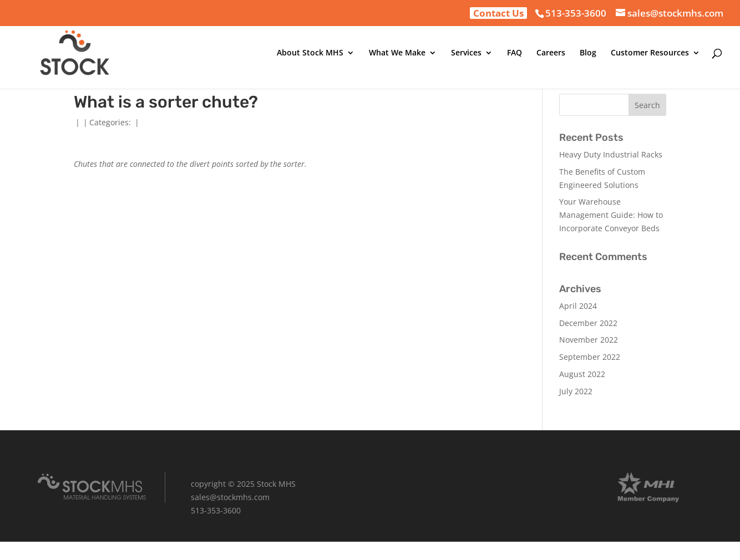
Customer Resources (650, 53)
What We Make (397, 53)
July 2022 (576, 391)
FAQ (515, 53)
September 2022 (590, 357)
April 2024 (578, 306)
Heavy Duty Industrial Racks (611, 154)
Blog (588, 53)
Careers (551, 53)
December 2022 (588, 323)
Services (466, 53)
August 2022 (582, 374)
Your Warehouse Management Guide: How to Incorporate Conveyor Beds (611, 215)
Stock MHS (276, 484)
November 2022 (589, 340)
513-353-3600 (576, 13)
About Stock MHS (310, 53)
